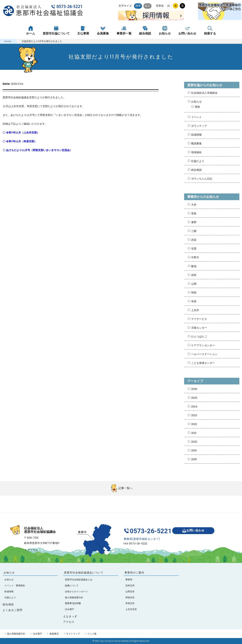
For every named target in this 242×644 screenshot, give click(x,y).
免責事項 (54, 634)
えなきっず (70, 616)
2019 (194, 450)
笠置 (194, 249)
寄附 (197, 107)
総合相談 (196, 170)
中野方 (195, 257)
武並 (194, 240)
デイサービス (199, 319)
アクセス (31, 550)
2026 (194, 389)
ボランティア (199, 126)
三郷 (194, 231)
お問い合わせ (195, 529)
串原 (194, 301)
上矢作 (195, 310)
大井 (194, 205)
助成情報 (196, 135)
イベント (196, 117)
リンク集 (92, 634)
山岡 (194, 284)
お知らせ (196, 102)
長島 (194, 213)
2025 (194, 398)
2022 (194, 424)
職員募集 (196, 143)
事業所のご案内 (134, 573)
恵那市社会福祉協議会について (84, 573)
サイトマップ (73, 634)
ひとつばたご (199, 337)
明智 (194, 293)
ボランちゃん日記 (202, 179)
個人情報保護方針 (16, 634)
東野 (194, 222)
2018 (194, 459)
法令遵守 (37, 634)
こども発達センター (203, 363)
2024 (194, 407)
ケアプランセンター (203, 345)
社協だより (198, 161)
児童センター (199, 328)
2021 (194, 433)
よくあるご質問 (12, 610)
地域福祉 (196, 152)
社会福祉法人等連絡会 (204, 93)
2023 (194, 415)
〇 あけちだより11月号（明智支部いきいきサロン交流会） (37, 150)
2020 (194, 442)
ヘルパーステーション (204, 354)
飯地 (194, 266)
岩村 (194, 275)
